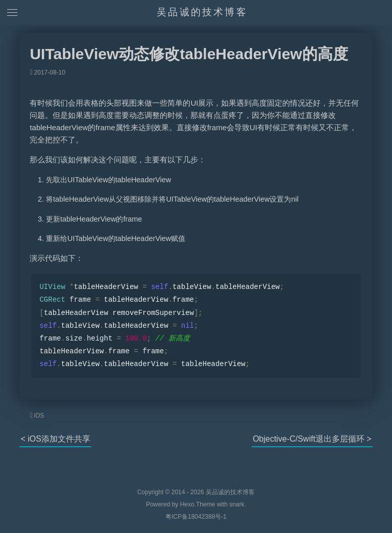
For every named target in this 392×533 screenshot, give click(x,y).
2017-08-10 (50, 72)
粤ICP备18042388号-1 (196, 517)
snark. (237, 504)
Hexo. (187, 504)
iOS (39, 416)
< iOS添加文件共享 (55, 439)
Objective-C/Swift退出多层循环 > (312, 439)
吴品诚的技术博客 (202, 12)
